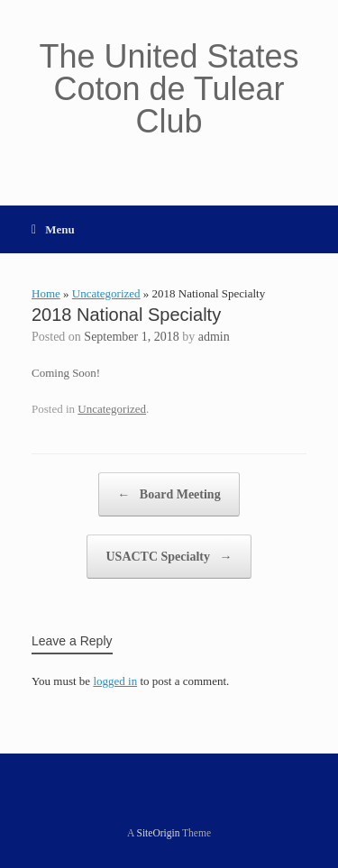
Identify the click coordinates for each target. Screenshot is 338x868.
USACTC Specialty (169, 557)
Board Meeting (169, 494)
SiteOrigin (159, 833)
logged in (115, 681)
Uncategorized (106, 293)
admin (214, 337)
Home (46, 293)
